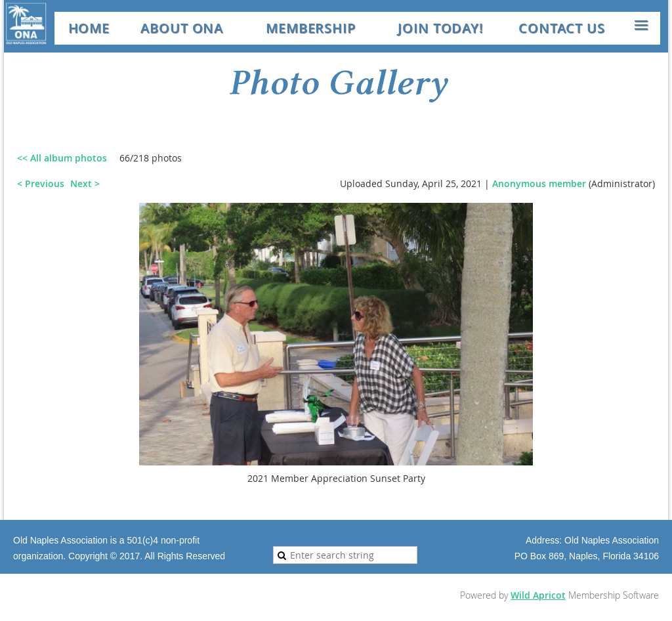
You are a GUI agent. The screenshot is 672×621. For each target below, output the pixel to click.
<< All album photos (62, 158)
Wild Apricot (538, 595)
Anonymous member (539, 183)
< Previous (41, 183)
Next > (85, 183)
